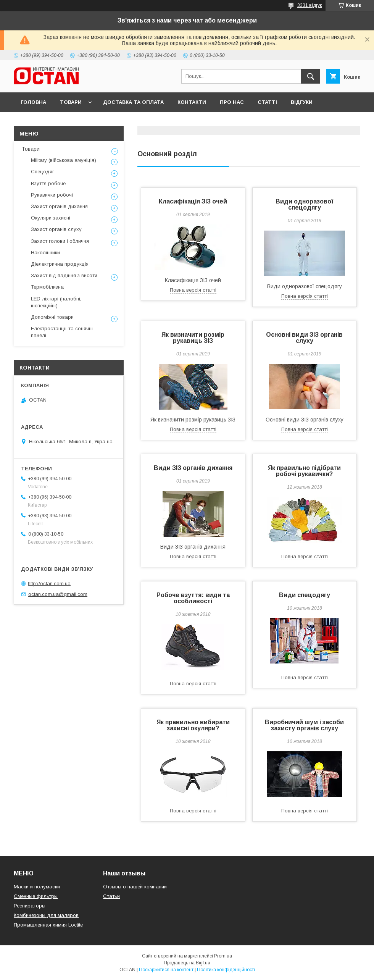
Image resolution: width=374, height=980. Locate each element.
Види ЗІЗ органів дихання (193, 468)
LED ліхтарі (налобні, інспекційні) (56, 302)
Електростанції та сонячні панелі (62, 332)
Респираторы (30, 906)
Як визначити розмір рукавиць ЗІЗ (193, 338)
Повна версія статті (193, 290)
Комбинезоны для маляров (46, 915)
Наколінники (45, 253)
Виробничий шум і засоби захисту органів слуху (304, 725)
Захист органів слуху (56, 229)
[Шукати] (311, 76)
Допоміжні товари (52, 317)
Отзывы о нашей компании (135, 887)
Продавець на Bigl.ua (187, 963)
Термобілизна (47, 287)
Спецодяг (43, 172)
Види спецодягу (305, 595)
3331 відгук (310, 5)
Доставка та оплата (133, 102)
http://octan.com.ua (49, 583)
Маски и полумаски (37, 887)
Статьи (111, 896)
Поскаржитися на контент (166, 970)
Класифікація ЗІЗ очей (193, 201)
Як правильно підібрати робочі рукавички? (304, 471)
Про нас (232, 102)
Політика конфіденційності (226, 970)
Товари (71, 102)
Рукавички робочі (52, 195)
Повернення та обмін (53, 122)
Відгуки (302, 102)
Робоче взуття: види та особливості (193, 598)
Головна (33, 102)
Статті (267, 102)
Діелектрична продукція (60, 264)
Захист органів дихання (59, 206)
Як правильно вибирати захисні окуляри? (193, 725)
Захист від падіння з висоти (64, 275)
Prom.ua (223, 956)
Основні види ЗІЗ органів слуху (304, 338)
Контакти (192, 102)
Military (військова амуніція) (64, 160)
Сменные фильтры (36, 896)
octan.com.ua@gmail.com (58, 594)
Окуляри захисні (51, 218)
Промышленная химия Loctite (48, 925)
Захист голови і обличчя (60, 241)
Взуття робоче (48, 183)
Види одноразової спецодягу (304, 204)
